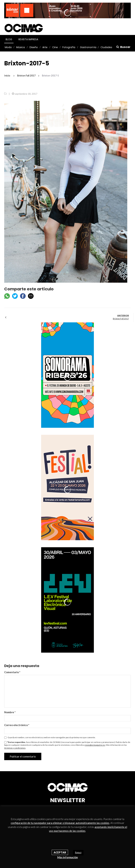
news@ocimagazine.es (95, 745)
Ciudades (106, 47)
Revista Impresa (28, 39)
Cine (55, 47)
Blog (9, 39)
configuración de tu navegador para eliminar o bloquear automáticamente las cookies (60, 823)
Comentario (12, 672)
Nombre (10, 712)
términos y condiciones (15, 748)
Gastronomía (88, 47)
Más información (68, 857)
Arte (45, 47)
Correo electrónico (17, 725)
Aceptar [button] (60, 852)
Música (20, 47)
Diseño (34, 47)
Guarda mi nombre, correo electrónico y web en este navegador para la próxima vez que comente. (52, 737)
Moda (8, 47)
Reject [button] (78, 853)
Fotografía (69, 47)
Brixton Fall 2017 (121, 319)
